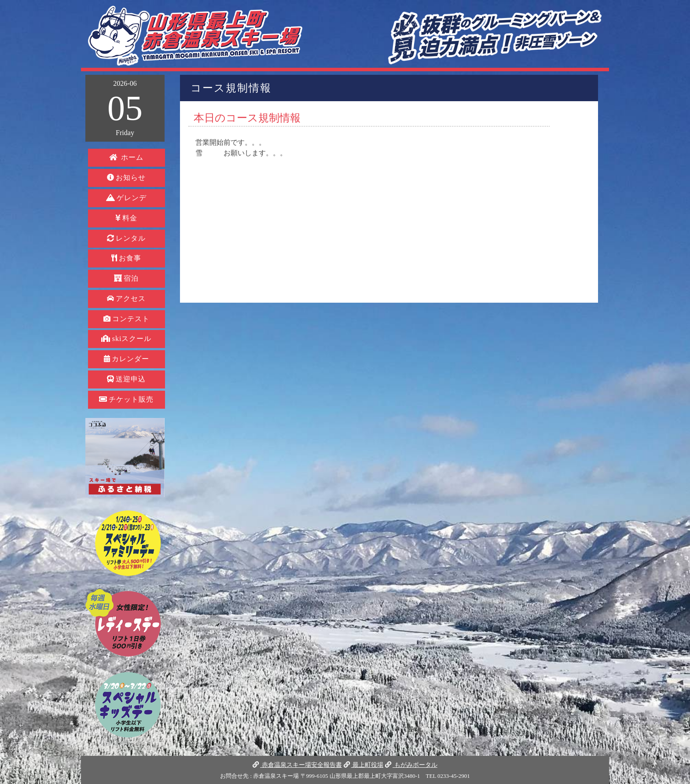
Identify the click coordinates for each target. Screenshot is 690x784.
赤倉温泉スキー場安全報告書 (297, 765)
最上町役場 (363, 765)
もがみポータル (411, 765)
